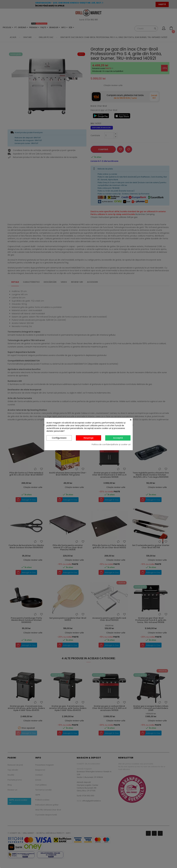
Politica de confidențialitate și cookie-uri (111, 444)
